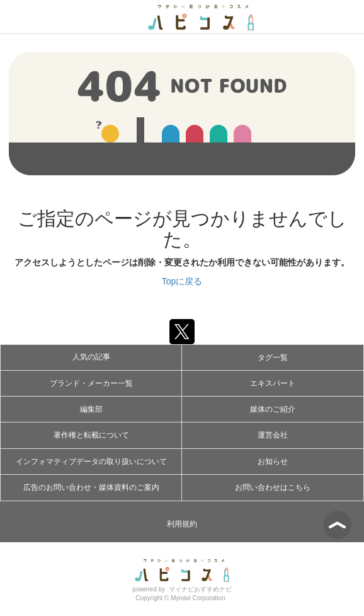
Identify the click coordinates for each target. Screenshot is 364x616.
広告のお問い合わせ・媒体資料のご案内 (91, 487)
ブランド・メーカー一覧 (91, 383)
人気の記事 (91, 357)
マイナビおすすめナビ (200, 589)
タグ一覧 (273, 357)
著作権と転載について (91, 435)
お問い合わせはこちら (273, 487)
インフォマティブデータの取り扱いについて (91, 462)
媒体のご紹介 (273, 409)
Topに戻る (182, 281)
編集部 (91, 409)
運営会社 (273, 435)
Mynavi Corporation (198, 598)
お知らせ (273, 462)
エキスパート (273, 383)
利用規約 (182, 524)
